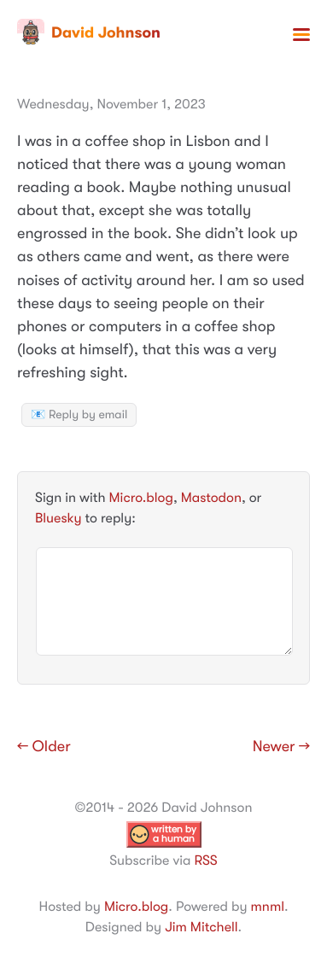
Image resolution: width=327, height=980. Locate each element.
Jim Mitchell (201, 927)
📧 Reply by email (79, 415)
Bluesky (58, 518)
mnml (268, 907)
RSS (205, 860)
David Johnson (89, 32)
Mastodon (211, 498)
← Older (44, 747)
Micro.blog (141, 498)
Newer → (281, 747)
